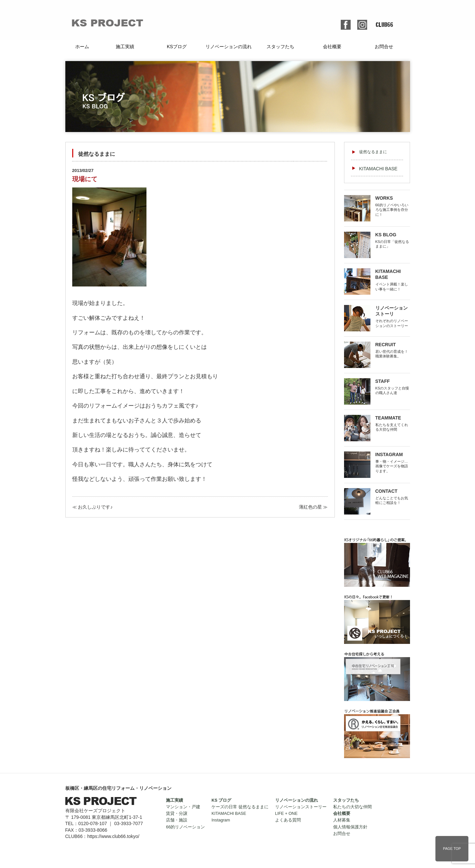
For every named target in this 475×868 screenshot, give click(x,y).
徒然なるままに (373, 152)
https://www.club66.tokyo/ (113, 836)
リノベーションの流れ (229, 47)
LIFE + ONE (286, 814)
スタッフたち (280, 47)
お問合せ (384, 47)
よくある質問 (288, 820)
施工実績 (125, 47)
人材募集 (342, 820)
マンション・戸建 (183, 807)
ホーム (82, 47)
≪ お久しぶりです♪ (93, 507)
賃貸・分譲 (177, 814)
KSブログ (177, 47)
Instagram (221, 820)
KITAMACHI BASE (378, 169)
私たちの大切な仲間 (352, 807)
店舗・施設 (177, 820)
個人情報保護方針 (350, 827)
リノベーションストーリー (301, 807)
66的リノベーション (185, 827)
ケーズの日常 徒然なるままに (240, 807)
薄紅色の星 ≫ (313, 507)
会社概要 (332, 47)
